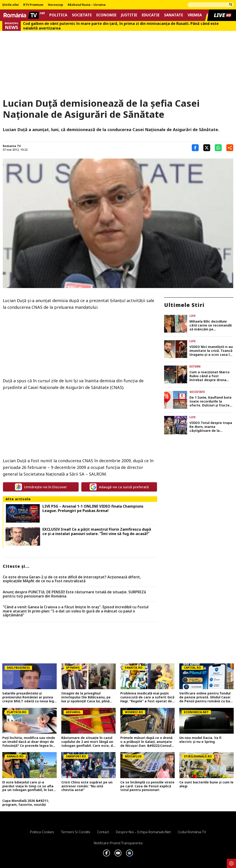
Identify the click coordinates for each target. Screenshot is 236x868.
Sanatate (174, 15)
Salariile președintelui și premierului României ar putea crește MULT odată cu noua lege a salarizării (29, 697)
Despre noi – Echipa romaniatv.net (143, 832)
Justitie (129, 15)
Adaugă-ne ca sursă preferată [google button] (119, 487)
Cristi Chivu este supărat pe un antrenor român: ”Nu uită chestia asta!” (87, 786)
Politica (58, 15)
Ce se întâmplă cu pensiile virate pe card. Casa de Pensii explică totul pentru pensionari (147, 786)
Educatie (151, 15)
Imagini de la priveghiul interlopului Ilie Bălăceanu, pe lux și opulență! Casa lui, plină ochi (86, 697)
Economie (106, 15)
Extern (195, 366)
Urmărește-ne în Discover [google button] (41, 487)
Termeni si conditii (76, 832)
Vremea (195, 15)
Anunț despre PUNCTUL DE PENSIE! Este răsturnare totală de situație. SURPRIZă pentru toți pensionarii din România (74, 594)
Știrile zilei (10, 5)
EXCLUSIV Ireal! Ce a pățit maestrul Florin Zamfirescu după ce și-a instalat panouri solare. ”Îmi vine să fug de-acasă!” (97, 532)
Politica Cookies (42, 832)
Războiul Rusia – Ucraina (87, 5)
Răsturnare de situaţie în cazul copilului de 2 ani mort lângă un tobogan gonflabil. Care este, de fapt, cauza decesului (88, 742)
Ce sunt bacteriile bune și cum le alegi (206, 784)
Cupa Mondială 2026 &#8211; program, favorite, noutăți (26, 803)
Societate (82, 15)
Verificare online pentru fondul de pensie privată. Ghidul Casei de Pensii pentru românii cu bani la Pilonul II (206, 697)
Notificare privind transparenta (118, 843)
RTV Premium (33, 5)
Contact (103, 832)
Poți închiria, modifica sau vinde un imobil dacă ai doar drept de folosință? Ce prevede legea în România (29, 742)
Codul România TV (192, 832)
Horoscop (56, 5)
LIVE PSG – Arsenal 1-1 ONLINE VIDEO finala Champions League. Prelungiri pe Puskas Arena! (93, 509)
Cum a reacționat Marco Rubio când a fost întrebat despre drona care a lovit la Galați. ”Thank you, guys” (209, 376)
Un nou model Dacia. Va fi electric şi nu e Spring (200, 740)
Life (193, 316)
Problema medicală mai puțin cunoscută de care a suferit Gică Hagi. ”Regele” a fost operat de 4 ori (147, 697)
